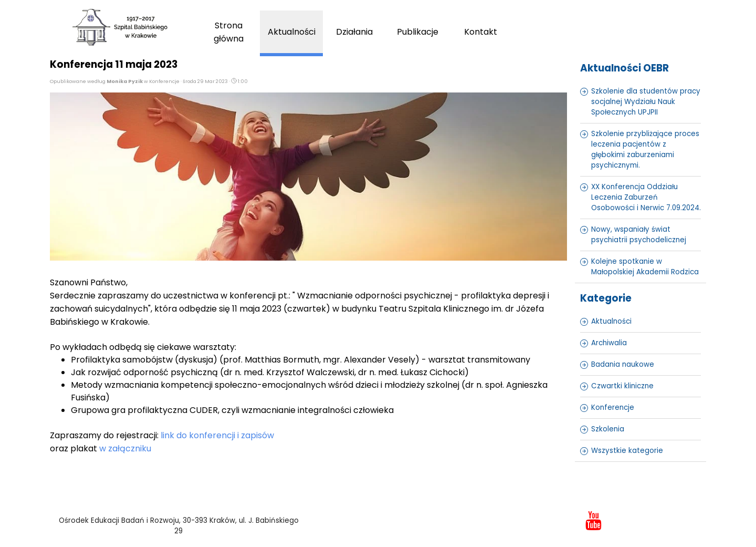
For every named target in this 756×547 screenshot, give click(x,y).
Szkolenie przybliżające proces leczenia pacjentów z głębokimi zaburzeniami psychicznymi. (645, 149)
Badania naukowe (623, 364)
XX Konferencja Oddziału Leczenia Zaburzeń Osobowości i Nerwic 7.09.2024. (646, 197)
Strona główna (229, 32)
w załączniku (125, 448)
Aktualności (292, 32)
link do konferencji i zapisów (217, 435)
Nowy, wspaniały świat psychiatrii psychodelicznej (639, 235)
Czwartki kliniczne (622, 386)
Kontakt (481, 32)
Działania (354, 32)
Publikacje (418, 32)
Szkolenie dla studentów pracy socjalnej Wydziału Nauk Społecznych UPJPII (646, 102)
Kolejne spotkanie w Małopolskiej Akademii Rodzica (645, 267)
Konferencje (613, 407)
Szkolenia (608, 429)
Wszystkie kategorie (627, 451)
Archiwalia (609, 343)
